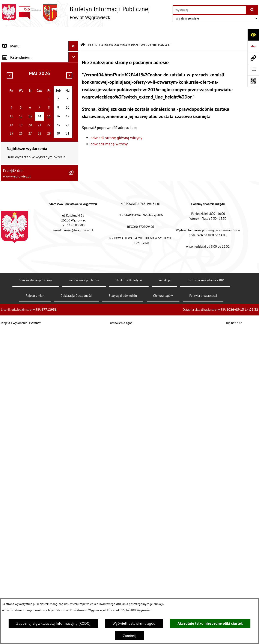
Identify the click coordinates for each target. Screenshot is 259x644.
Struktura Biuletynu (129, 594)
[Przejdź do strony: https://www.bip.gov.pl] (253, 46)
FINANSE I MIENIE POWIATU (26, 230)
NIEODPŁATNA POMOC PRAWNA (29, 275)
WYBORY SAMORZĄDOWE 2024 (29, 161)
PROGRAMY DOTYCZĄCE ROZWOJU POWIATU (32, 243)
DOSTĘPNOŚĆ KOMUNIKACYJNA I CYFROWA (30, 183)
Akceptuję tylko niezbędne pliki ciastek (210, 623)
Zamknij (130, 636)
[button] (74, 58)
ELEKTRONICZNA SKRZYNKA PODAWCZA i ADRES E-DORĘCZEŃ (31, 312)
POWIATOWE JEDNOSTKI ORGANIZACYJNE (23, 129)
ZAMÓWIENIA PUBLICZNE (24, 220)
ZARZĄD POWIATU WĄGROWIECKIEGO (35, 78)
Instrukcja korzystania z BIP (205, 594)
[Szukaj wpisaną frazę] (252, 10)
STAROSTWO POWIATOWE (24, 107)
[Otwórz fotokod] (253, 81)
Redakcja (164, 594)
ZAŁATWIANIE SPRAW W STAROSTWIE (34, 116)
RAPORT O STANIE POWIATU (26, 97)
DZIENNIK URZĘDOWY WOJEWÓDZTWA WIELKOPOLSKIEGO (35, 337)
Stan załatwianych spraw (35, 594)
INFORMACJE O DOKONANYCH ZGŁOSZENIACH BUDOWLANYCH (30, 297)
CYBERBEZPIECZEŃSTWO (24, 325)
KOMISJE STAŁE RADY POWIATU (29, 87)
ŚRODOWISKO (14, 255)
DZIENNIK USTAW (17, 350)
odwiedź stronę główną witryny (116, 125)
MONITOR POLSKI (17, 360)
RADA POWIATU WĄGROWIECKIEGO (32, 68)
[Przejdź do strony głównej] (75, 13)
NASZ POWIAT (14, 58)
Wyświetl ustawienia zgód (134, 623)
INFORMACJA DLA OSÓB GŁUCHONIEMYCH (23, 198)
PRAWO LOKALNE (17, 211)
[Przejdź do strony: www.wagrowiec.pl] (253, 58)
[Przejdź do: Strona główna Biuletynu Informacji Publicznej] (83, 32)
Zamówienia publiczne (84, 594)
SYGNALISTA (13, 170)
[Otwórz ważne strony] (253, 70)
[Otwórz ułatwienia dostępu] (253, 35)
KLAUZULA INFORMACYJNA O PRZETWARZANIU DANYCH (27, 46)
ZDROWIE (11, 284)
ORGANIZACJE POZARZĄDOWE (28, 265)
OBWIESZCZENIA (17, 151)
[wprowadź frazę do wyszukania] (209, 10)
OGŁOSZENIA (14, 141)
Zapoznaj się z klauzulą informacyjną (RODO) (53, 623)
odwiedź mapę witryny (109, 131)
